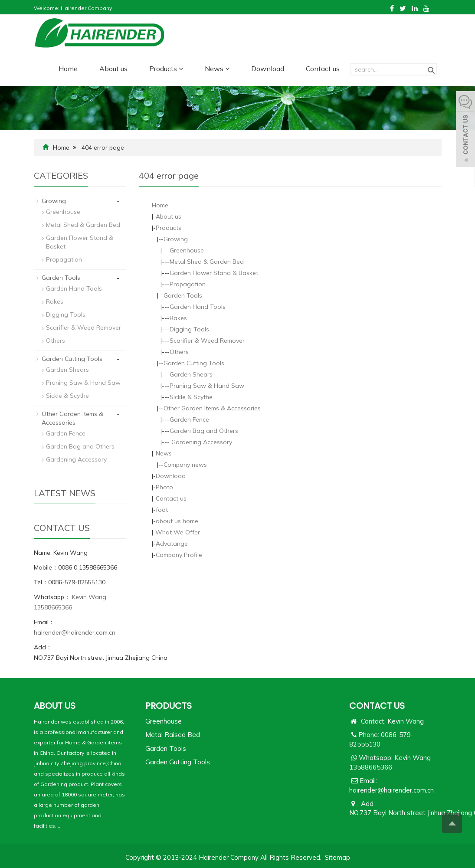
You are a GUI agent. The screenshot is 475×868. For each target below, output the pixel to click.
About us (113, 69)
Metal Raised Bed (173, 735)
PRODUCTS (169, 706)
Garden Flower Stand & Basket (214, 273)
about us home (177, 521)
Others (179, 352)
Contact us (323, 69)
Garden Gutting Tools (178, 762)
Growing (176, 239)
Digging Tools (189, 329)
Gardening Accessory (201, 442)
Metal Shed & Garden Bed (207, 262)
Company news (185, 465)
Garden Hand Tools (198, 307)
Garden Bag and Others (204, 431)
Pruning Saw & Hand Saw (207, 386)
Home (68, 69)
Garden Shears (191, 374)
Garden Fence (189, 419)
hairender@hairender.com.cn (75, 632)
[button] (181, 69)
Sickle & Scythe (191, 397)
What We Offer (178, 532)
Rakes (178, 318)
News (217, 69)
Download (268, 69)
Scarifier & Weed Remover (207, 341)
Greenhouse (187, 250)
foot (162, 510)
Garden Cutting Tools (194, 363)
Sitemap (337, 857)
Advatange (172, 544)
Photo (164, 487)
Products (166, 69)
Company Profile (179, 555)
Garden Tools (183, 295)
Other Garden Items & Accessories (212, 408)
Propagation (188, 284)
